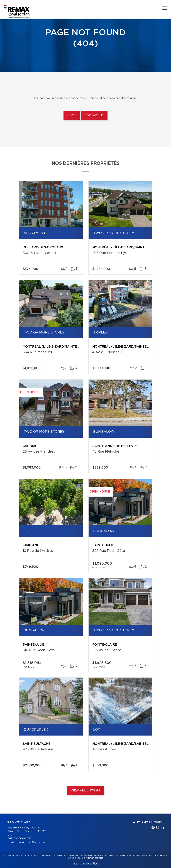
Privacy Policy (150, 856)
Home (72, 116)
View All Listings (85, 791)
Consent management (90, 858)
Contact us (94, 116)
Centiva (92, 863)
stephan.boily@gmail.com (31, 842)
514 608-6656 (23, 839)
